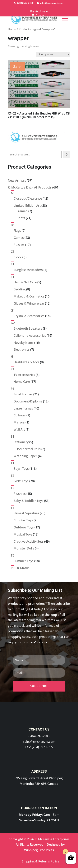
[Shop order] (53, 54)
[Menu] (65, 18)
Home (12, 29)
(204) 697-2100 (39, 736)
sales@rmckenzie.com (39, 742)
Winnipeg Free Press (39, 850)
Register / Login (39, 11)
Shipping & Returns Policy (40, 861)
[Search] (67, 155)
